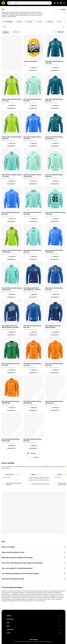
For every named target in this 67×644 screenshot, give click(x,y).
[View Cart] (55, 3)
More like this (33, 70)
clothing (49, 22)
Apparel (47, 65)
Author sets (16, 32)
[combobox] (33, 3)
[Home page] (28, 453)
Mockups (6, 32)
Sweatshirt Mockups (54, 65)
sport (19, 22)
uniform (29, 22)
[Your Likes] (58, 3)
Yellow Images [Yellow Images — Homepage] (34, 640)
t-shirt (39, 22)
